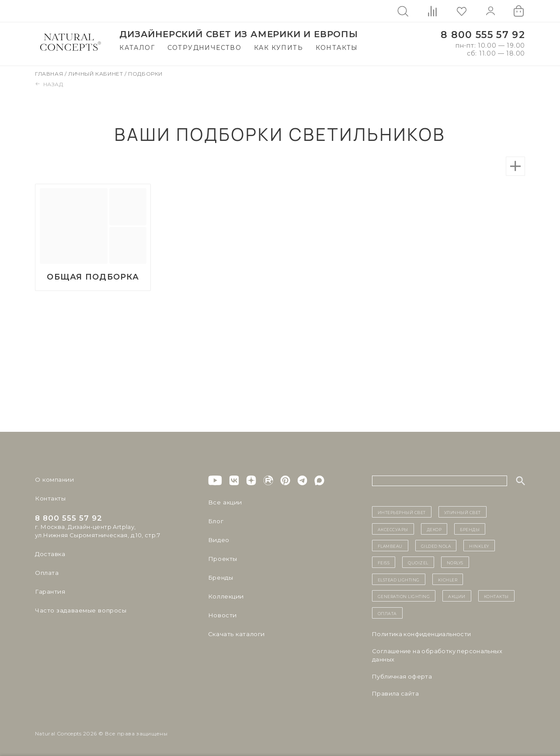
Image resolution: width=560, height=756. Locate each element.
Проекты (222, 559)
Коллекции (225, 597)
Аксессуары (393, 529)
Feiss (384, 563)
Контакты (337, 48)
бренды (470, 529)
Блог (216, 521)
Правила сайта (395, 693)
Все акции (224, 503)
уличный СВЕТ (463, 512)
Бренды (220, 578)
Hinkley (479, 546)
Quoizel (418, 563)
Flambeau (390, 546)
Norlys (455, 563)
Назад (49, 84)
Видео (218, 540)
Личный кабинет (96, 74)
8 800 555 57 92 (483, 35)
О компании (54, 480)
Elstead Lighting (399, 579)
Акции (457, 596)
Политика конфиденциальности (422, 634)
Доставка (50, 554)
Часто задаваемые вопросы (79, 611)
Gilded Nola (436, 546)
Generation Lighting (404, 596)
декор (434, 529)
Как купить (278, 48)
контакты (496, 596)
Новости (222, 616)
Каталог (137, 48)
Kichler (448, 579)
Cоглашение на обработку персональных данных (437, 655)
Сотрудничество (205, 48)
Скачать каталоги (235, 634)
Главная (50, 74)
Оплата (47, 573)
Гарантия (49, 592)
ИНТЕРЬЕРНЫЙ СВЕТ (402, 512)
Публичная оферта (402, 676)
